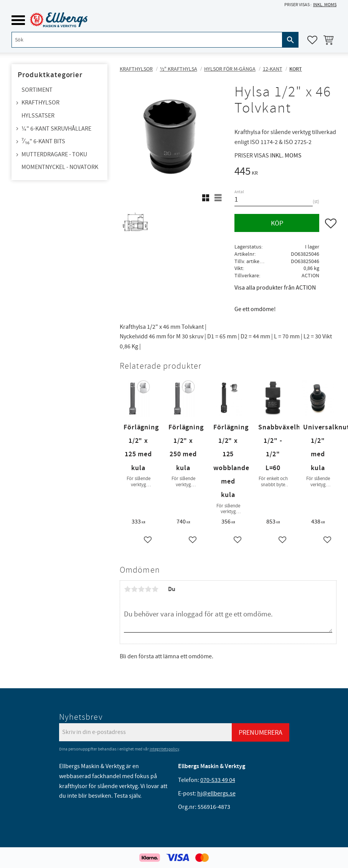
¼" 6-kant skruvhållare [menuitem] (56, 129)
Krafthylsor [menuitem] (40, 103)
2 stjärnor (134, 589)
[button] (18, 20)
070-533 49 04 (218, 780)
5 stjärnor (155, 589)
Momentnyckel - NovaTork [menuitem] (60, 167)
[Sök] (290, 40)
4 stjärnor (148, 589)
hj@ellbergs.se (216, 793)
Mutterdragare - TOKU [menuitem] (54, 154)
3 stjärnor (141, 589)
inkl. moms (325, 5)
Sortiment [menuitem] (37, 90)
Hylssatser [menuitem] (38, 116)
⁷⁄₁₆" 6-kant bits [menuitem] (43, 141)
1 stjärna (127, 589)
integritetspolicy (164, 749)
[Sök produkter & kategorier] (147, 40)
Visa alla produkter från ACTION (275, 288)
